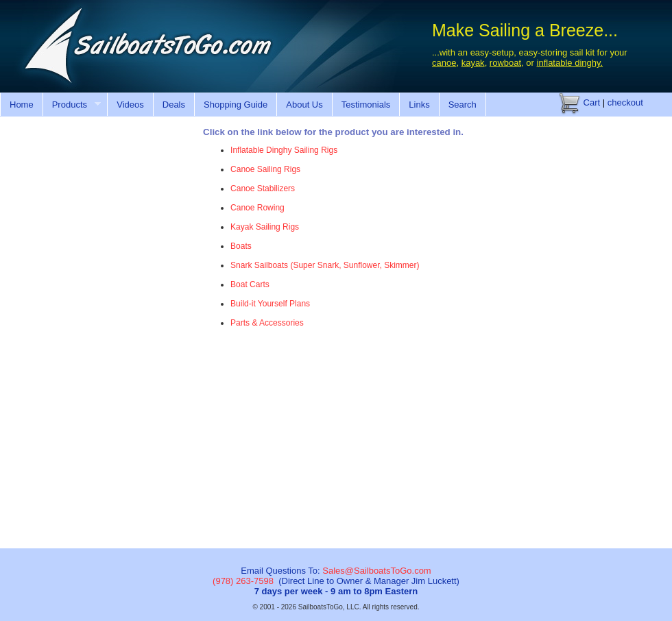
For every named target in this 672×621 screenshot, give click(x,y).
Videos (130, 105)
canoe (444, 63)
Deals (174, 105)
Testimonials (366, 105)
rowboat (505, 63)
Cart (579, 102)
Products (72, 105)
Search (463, 105)
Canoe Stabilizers (263, 188)
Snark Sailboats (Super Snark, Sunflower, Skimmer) (325, 265)
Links (419, 105)
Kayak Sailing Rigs (265, 227)
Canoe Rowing (257, 208)
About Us (304, 105)
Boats (241, 246)
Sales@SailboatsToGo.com (376, 571)
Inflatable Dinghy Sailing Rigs (284, 150)
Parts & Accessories (267, 323)
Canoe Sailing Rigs (265, 169)
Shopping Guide (236, 105)
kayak (473, 63)
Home (22, 105)
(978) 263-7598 (243, 581)
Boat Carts (250, 284)
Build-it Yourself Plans (270, 304)
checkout (625, 102)
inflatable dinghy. (570, 63)
